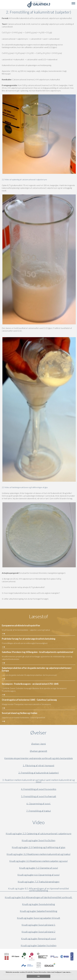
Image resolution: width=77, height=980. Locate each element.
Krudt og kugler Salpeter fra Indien (39, 945)
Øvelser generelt (38, 751)
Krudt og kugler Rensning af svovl (39, 939)
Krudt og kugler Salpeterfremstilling (39, 911)
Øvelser (38, 733)
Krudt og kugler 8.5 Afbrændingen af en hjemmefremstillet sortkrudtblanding (39, 889)
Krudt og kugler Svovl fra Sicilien (38, 840)
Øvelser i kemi (39, 744)
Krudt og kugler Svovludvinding (38, 904)
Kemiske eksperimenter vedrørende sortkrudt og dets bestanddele (39, 758)
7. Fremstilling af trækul (38, 811)
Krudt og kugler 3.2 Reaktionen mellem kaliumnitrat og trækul (38, 854)
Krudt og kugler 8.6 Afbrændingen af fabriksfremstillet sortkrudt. (39, 897)
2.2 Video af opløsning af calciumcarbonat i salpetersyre (24, 179)
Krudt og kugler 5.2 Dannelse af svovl (39, 868)
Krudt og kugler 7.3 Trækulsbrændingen (39, 882)
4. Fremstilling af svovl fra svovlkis (39, 789)
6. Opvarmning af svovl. (39, 804)
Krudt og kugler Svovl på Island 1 (38, 925)
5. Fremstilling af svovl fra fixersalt (39, 796)
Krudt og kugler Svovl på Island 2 (38, 932)
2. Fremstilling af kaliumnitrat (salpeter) (39, 773)
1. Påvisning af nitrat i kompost (38, 765)
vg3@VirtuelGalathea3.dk (43, 977)
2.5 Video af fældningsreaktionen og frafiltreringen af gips (25, 487)
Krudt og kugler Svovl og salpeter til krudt (39, 918)
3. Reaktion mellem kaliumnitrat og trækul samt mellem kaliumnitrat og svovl (38, 781)
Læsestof (39, 616)
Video (50, 822)
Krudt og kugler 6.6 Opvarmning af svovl (38, 875)
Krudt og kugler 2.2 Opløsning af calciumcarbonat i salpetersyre (39, 833)
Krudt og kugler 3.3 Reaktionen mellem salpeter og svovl (38, 861)
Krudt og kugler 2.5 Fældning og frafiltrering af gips (39, 847)
